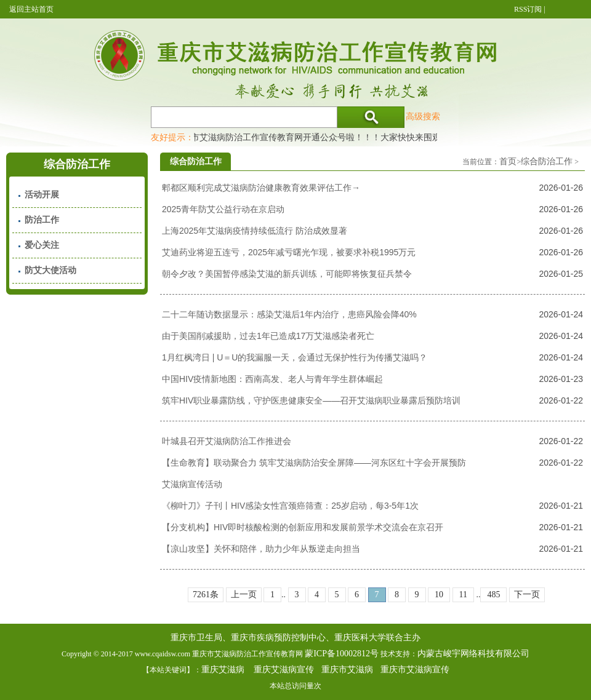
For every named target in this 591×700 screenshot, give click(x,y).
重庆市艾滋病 (347, 670)
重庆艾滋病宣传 (284, 670)
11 (463, 595)
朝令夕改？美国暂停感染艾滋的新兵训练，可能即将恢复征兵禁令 (287, 274)
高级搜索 (423, 116)
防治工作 (42, 220)
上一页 (244, 595)
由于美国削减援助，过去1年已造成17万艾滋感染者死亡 (268, 336)
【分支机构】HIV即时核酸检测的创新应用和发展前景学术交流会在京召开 (303, 527)
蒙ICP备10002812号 (342, 654)
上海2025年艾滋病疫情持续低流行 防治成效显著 (255, 231)
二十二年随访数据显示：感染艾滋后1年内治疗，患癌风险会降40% (289, 314)
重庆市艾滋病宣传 (415, 670)
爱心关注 (42, 245)
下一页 (527, 595)
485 (493, 595)
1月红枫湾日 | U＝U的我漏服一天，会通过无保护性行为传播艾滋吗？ (295, 357)
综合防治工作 (547, 161)
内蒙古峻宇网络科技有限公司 (473, 654)
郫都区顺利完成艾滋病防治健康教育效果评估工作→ (261, 188)
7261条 (206, 595)
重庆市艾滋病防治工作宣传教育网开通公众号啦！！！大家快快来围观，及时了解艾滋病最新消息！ (366, 137)
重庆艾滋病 (223, 670)
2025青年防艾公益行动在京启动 (223, 209)
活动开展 (42, 195)
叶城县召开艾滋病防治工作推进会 (227, 441)
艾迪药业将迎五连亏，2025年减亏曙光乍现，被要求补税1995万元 (289, 252)
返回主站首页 (31, 9)
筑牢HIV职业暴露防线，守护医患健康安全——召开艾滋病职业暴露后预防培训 (311, 400)
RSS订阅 (528, 9)
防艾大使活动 (50, 270)
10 (439, 595)
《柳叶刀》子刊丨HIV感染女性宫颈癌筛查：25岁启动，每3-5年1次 (290, 506)
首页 (508, 161)
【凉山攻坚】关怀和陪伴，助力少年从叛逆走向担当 (261, 549)
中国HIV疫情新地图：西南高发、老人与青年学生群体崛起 (272, 379)
